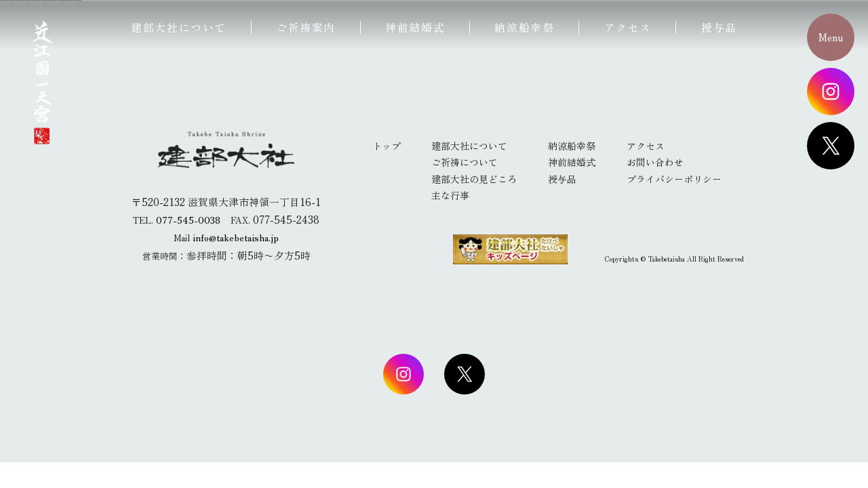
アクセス (628, 27)
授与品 (719, 27)
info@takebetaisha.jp (236, 237)
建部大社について (179, 27)
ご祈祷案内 (306, 27)
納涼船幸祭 (524, 27)
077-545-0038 (188, 219)
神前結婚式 (415, 27)
